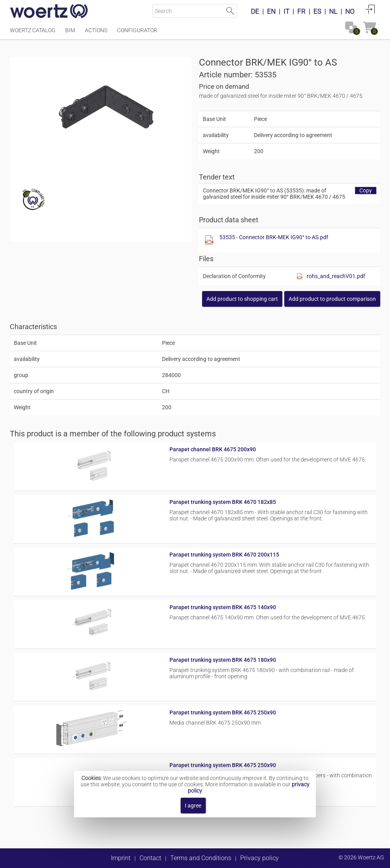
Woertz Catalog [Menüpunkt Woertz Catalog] (33, 30)
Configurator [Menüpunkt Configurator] (137, 30)
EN (271, 11)
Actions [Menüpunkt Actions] (96, 30)
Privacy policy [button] (259, 858)
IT (286, 11)
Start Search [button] (230, 11)
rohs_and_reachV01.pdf (336, 276)
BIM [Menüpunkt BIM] (70, 30)
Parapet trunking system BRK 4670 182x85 (223, 502)
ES (317, 11)
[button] (332, 299)
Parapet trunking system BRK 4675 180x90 (223, 660)
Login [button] (370, 9)
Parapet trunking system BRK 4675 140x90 (223, 607)
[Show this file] (209, 240)
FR (301, 11)
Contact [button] (150, 858)
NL (333, 11)
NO (350, 11)
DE (255, 11)
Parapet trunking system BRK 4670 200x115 (224, 555)
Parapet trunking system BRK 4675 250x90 (223, 712)
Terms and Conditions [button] (201, 858)
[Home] (49, 12)
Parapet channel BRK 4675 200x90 (213, 449)
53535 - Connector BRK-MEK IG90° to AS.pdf (274, 237)
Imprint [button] (121, 858)
